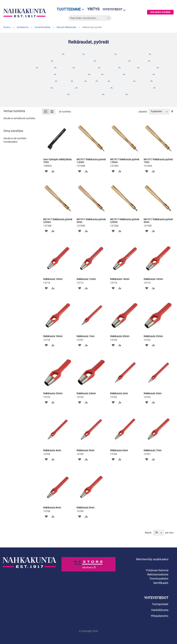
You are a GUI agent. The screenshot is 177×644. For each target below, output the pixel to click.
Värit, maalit (74, 55)
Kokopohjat (149, 68)
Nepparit (64, 81)
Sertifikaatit (161, 583)
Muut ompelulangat (140, 75)
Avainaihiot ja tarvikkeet (87, 95)
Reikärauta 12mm (86, 279)
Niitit (92, 81)
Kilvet (103, 81)
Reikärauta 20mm (120, 336)
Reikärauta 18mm (53, 336)
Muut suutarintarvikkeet (133, 55)
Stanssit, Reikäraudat (67, 27)
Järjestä (143, 111)
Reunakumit (110, 68)
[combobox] (90, 18)
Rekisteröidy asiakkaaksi (152, 559)
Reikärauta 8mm (52, 508)
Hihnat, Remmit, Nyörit (40, 81)
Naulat (79, 81)
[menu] (69, 9)
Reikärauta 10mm (53, 279)
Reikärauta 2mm (119, 393)
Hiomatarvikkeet (122, 81)
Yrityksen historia (157, 570)
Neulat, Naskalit (65, 88)
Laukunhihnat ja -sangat (95, 88)
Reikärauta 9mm (85, 508)
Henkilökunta (160, 610)
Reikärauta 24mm (86, 393)
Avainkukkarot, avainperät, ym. (74, 61)
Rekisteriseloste (158, 574)
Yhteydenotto (160, 616)
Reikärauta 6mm (119, 450)
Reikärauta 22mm (153, 336)
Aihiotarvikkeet (116, 95)
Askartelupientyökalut (100, 55)
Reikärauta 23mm (53, 393)
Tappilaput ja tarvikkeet (38, 75)
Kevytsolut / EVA (87, 68)
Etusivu (7, 27)
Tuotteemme (23, 27)
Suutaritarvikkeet (43, 27)
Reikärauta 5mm (85, 450)
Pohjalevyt (47, 68)
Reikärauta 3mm (153, 393)
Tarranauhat (59, 95)
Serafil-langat (114, 75)
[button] (46, 171)
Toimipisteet (160, 604)
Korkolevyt (65, 68)
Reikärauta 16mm (153, 279)
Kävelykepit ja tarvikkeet (113, 61)
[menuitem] (69, 9)
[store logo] (25, 13)
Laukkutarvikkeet (39, 61)
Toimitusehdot (159, 579)
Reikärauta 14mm (120, 279)
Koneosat (144, 81)
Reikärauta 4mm (52, 450)
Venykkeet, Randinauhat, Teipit (134, 88)
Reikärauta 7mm (153, 450)
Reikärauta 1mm (85, 336)
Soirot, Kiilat (27, 68)
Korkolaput (130, 68)
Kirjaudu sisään (160, 12)
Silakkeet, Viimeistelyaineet (45, 55)
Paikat (96, 75)
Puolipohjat (140, 61)
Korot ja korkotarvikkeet (73, 75)
